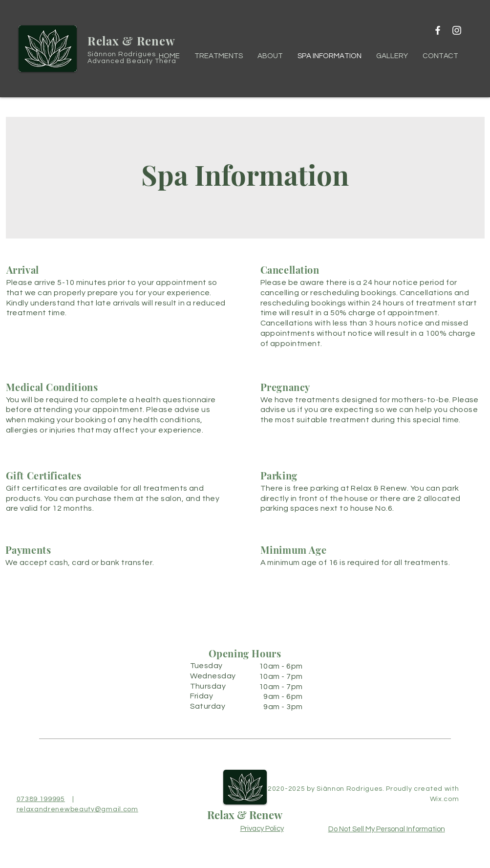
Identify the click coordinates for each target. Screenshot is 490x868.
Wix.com (445, 799)
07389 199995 (41, 799)
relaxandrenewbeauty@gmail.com (77, 809)
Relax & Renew (245, 815)
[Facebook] (438, 30)
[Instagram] (457, 30)
